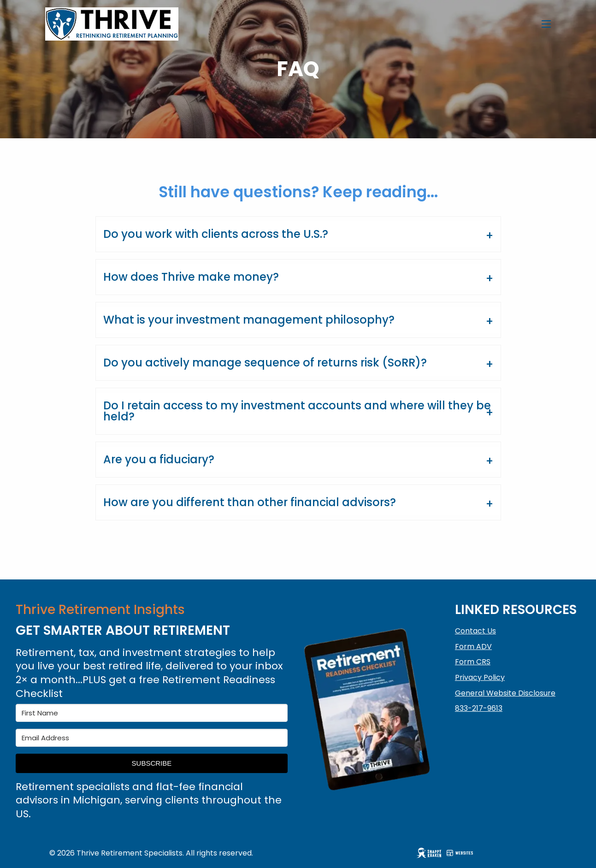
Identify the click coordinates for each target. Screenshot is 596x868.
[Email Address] (151, 738)
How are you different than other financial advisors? (250, 502)
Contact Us (475, 631)
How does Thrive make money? (191, 277)
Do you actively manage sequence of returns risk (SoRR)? (265, 363)
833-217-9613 (479, 708)
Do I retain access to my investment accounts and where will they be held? (297, 411)
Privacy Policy (480, 677)
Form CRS (473, 662)
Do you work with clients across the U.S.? (216, 234)
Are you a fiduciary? (159, 459)
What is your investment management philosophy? (249, 320)
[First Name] (151, 713)
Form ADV (473, 647)
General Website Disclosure (505, 693)
